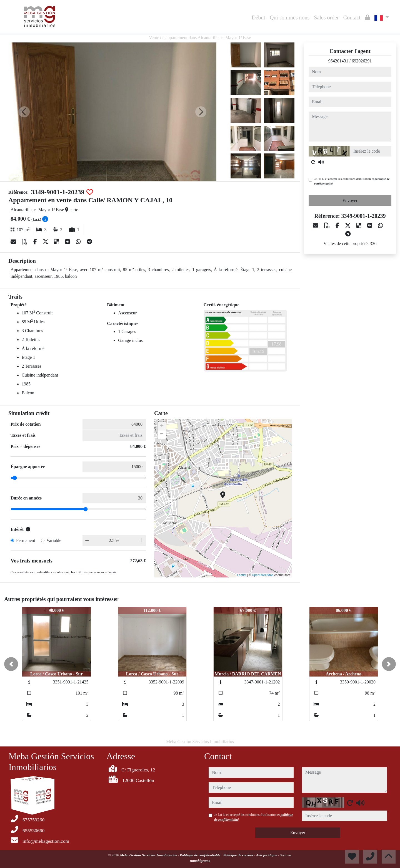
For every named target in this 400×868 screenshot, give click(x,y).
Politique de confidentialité (201, 855)
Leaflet (242, 575)
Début (258, 17)
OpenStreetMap (263, 575)
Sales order (326, 17)
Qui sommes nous (290, 17)
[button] (11, 664)
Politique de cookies (239, 855)
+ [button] (162, 426)
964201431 (338, 61)
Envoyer (350, 200)
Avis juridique (267, 855)
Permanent (26, 540)
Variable (54, 540)
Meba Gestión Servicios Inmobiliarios (149, 855)
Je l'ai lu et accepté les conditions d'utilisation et (352, 181)
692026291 (362, 61)
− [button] (162, 435)
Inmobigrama (200, 861)
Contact (352, 17)
